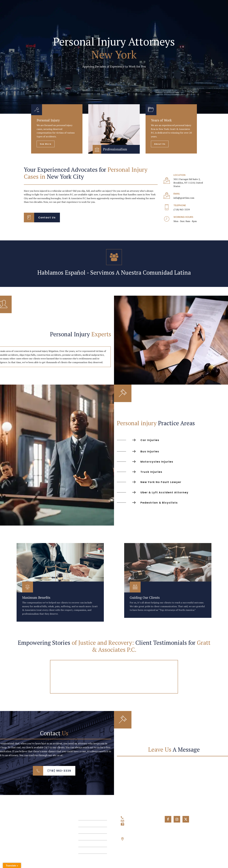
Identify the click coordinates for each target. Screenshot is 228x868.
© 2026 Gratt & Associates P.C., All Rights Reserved (36, 861)
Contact (83, 850)
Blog (81, 844)
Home (82, 817)
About (82, 824)
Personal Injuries (88, 830)
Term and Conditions (192, 861)
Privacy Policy (114, 861)
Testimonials (85, 837)
